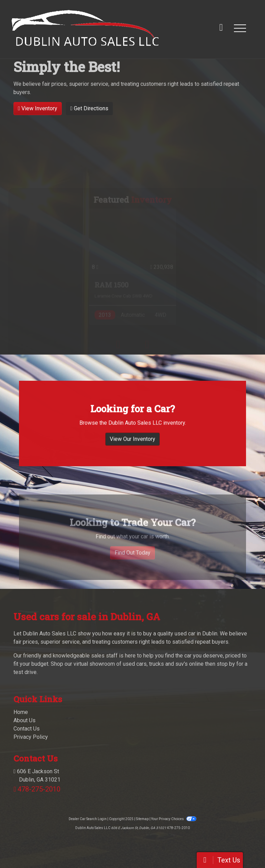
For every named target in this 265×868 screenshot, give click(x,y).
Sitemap (142, 819)
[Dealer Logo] (85, 28)
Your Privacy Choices (174, 819)
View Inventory (38, 108)
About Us (24, 720)
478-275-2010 (39, 789)
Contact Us (27, 729)
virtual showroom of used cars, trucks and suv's (131, 664)
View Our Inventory (132, 447)
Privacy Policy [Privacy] (31, 737)
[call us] (221, 28)
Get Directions (89, 108)
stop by (226, 664)
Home (21, 712)
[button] (240, 28)
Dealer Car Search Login (88, 819)
